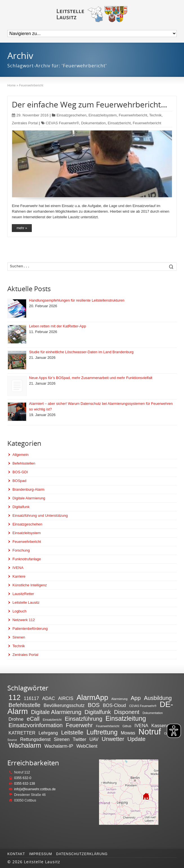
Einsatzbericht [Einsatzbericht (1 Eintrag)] (52, 720)
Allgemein (20, 455)
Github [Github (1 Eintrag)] (127, 726)
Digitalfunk (21, 507)
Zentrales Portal (25, 123)
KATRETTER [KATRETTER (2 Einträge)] (22, 733)
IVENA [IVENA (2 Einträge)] (141, 725)
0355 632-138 (24, 784)
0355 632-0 (23, 778)
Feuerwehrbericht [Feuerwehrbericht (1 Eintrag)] (108, 726)
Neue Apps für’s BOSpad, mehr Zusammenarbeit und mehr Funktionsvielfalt (91, 378)
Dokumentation (93, 123)
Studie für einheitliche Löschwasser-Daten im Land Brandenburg (81, 352)
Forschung (21, 550)
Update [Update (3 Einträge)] (137, 739)
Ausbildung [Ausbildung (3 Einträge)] (158, 698)
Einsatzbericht (119, 123)
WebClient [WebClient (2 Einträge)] (87, 746)
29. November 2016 (30, 115)
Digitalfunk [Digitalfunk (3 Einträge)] (98, 712)
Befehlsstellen (24, 463)
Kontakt (16, 854)
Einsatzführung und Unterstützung (40, 515)
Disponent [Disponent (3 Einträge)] (127, 712)
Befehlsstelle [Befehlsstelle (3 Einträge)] (24, 705)
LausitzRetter (23, 594)
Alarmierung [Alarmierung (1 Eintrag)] (119, 699)
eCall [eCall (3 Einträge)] (33, 719)
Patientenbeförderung (30, 629)
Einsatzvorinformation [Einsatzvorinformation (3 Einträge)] (35, 725)
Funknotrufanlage (27, 559)
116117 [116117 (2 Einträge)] (31, 698)
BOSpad (19, 481)
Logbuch (19, 611)
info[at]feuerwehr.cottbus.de (35, 789)
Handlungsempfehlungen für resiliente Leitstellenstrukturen (77, 300)
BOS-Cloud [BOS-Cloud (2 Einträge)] (114, 705)
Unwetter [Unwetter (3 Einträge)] (113, 739)
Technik (155, 115)
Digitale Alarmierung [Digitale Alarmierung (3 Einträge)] (56, 712)
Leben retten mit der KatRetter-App (57, 326)
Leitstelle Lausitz (26, 602)
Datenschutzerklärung (82, 854)
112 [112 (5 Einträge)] (14, 697)
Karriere (19, 576)
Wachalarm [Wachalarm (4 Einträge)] (25, 745)
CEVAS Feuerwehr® (62, 123)
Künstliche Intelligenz (30, 585)
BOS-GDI (20, 472)
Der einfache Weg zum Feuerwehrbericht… (89, 104)
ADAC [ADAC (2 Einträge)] (49, 698)
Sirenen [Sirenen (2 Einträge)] (62, 739)
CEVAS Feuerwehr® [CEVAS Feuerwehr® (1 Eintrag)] (143, 706)
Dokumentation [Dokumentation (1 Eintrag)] (153, 713)
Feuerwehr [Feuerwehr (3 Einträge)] (79, 725)
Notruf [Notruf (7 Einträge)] (150, 732)
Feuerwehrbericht (133, 115)
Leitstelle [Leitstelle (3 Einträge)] (72, 732)
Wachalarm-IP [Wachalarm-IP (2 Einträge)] (59, 746)
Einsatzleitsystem (102, 115)
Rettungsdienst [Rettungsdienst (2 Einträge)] (35, 739)
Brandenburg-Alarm (28, 489)
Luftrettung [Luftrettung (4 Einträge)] (102, 732)
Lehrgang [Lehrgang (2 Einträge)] (48, 733)
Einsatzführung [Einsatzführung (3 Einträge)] (83, 719)
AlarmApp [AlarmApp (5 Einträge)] (92, 697)
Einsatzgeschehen (71, 115)
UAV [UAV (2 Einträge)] (94, 739)
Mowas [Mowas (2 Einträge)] (128, 733)
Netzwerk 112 (23, 620)
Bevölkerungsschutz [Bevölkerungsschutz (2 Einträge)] (64, 705)
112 (27, 772)
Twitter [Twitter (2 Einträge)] (80, 739)
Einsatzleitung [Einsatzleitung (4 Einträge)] (126, 718)
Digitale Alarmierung (29, 498)
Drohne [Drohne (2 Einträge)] (16, 719)
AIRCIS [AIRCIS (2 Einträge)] (66, 698)
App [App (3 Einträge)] (136, 698)
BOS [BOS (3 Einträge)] (94, 705)
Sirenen (19, 637)
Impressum (41, 854)
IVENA (18, 568)
